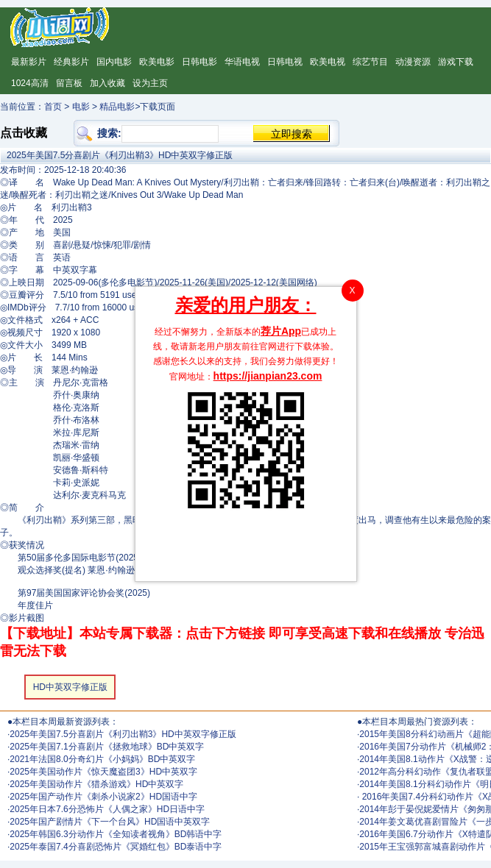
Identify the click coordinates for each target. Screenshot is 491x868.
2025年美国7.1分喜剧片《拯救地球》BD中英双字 (107, 747)
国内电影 (114, 62)
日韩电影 (199, 62)
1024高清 (30, 83)
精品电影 (117, 107)
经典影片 (71, 62)
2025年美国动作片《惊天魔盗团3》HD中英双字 (103, 772)
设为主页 (150, 83)
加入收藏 (107, 83)
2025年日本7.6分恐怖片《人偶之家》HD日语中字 (107, 809)
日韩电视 (285, 62)
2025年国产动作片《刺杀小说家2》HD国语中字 (103, 797)
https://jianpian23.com (268, 376)
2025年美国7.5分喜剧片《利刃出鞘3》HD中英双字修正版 (123, 734)
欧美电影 (157, 62)
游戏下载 (456, 62)
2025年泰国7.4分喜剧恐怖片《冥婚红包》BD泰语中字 (116, 847)
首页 (53, 107)
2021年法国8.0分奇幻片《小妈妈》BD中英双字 (102, 759)
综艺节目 (370, 62)
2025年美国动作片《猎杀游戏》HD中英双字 (96, 784)
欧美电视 (328, 62)
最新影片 (29, 62)
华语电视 (242, 62)
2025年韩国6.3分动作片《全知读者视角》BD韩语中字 (116, 834)
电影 (81, 107)
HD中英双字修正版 (70, 687)
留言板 (69, 83)
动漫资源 (413, 62)
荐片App (281, 331)
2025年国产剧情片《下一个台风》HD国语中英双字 (110, 822)
